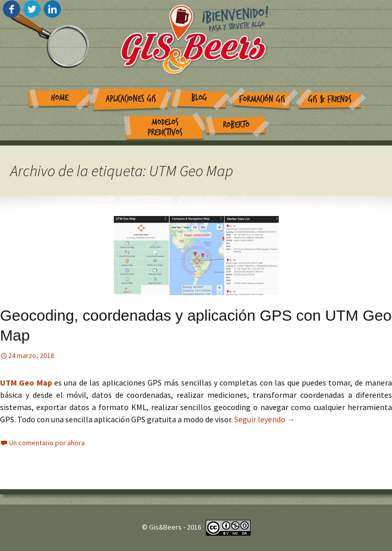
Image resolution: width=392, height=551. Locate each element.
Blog (199, 98)
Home (60, 98)
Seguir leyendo (265, 419)
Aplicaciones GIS (131, 99)
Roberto (236, 125)
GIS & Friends (330, 99)
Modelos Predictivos (165, 128)
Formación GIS (262, 99)
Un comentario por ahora (47, 443)
